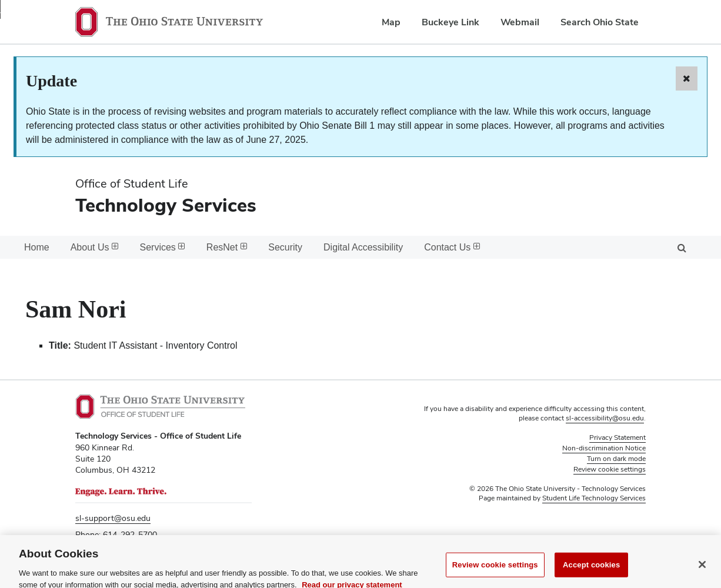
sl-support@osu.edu (113, 518)
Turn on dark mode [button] (616, 459)
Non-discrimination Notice (604, 448)
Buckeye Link (450, 22)
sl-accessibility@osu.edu (605, 418)
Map (391, 22)
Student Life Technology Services (594, 498)
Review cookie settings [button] (610, 469)
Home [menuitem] (37, 247)
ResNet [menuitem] (227, 247)
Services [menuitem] (163, 247)
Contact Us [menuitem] (452, 247)
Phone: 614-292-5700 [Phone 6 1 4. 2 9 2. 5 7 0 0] (116, 534)
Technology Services (166, 205)
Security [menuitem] (285, 247)
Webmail (520, 22)
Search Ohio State (600, 22)
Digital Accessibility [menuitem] (363, 247)
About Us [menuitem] (95, 247)
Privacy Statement (617, 437)
